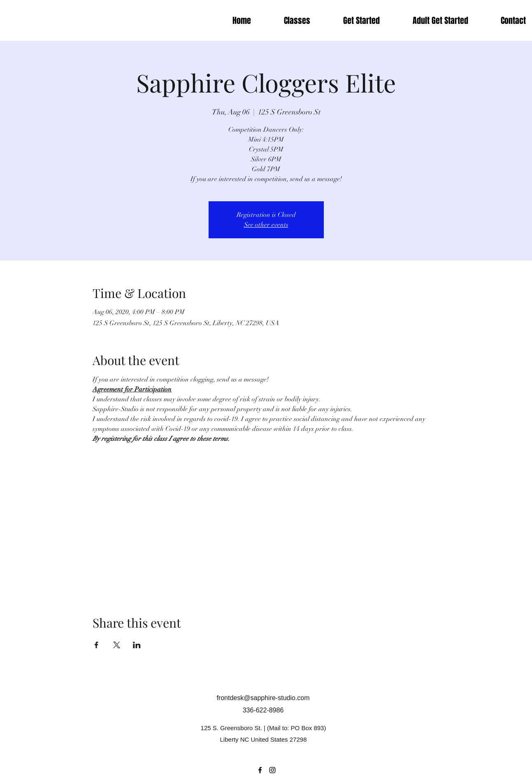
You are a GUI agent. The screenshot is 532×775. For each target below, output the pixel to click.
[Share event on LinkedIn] (137, 645)
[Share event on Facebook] (96, 645)
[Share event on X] (117, 645)
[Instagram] (272, 770)
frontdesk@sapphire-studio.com (263, 698)
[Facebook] (260, 770)
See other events (266, 225)
